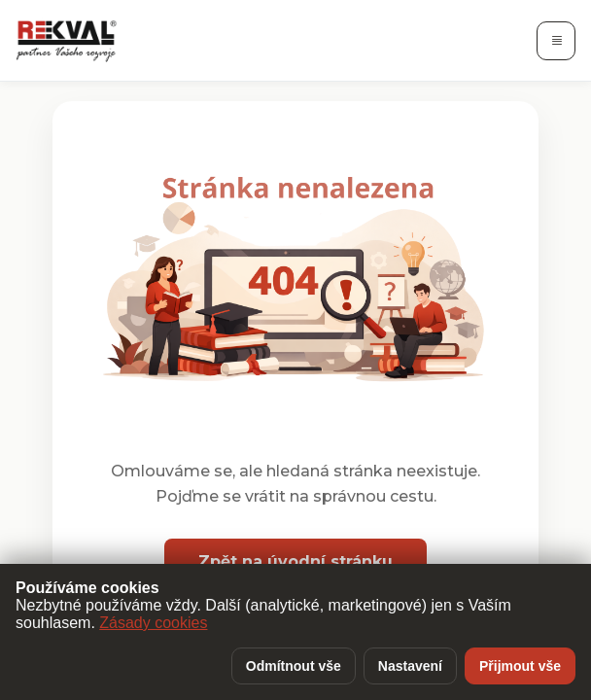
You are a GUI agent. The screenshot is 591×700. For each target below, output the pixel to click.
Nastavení (410, 666)
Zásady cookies (153, 623)
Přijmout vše (520, 666)
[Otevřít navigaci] (556, 41)
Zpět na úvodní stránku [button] (295, 561)
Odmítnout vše (294, 666)
